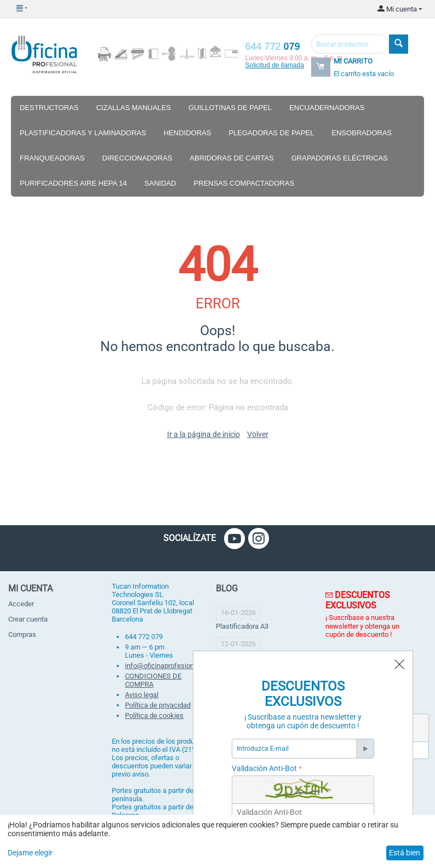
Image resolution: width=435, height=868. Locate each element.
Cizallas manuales (133, 108)
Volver (258, 434)
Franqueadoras (52, 158)
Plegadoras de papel (271, 133)
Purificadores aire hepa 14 (73, 183)
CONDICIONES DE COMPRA (153, 680)
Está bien (405, 853)
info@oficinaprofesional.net (168, 666)
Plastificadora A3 (242, 626)
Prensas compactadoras (244, 183)
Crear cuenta (28, 619)
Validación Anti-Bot (264, 768)
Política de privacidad (158, 705)
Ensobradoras (362, 133)
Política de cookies (154, 715)
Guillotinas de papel (230, 108)
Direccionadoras (137, 158)
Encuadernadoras (327, 108)
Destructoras (49, 108)
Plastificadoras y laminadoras (83, 133)
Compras (22, 634)
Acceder (21, 604)
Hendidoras (188, 133)
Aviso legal (142, 695)
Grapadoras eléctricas (340, 158)
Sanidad (161, 183)
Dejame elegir (30, 853)
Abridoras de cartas (231, 158)
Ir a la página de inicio (204, 434)
